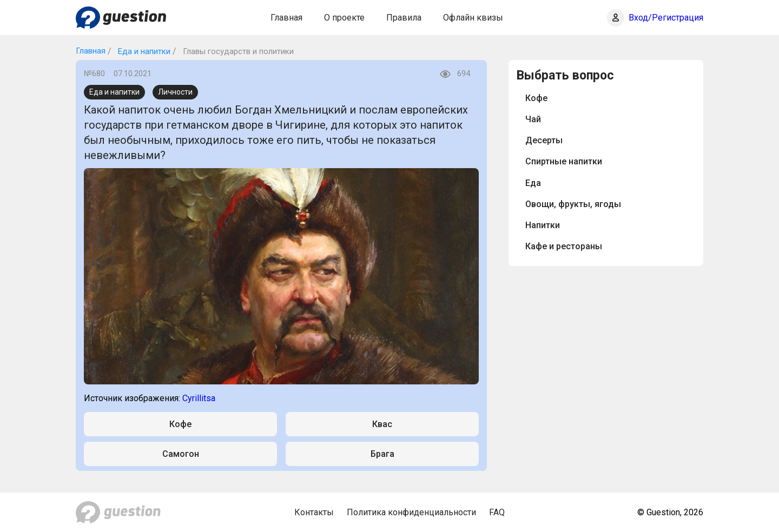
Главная (286, 18)
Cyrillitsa (199, 398)
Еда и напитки (143, 51)
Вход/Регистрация (666, 18)
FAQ (497, 512)
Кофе (180, 424)
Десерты (544, 140)
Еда (533, 183)
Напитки (543, 225)
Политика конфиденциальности (411, 512)
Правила (404, 18)
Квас (382, 424)
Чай (533, 119)
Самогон (181, 454)
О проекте (344, 18)
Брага (382, 454)
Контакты (314, 512)
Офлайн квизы (473, 18)
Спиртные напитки (564, 161)
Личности (175, 92)
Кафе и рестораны (564, 246)
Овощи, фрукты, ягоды (573, 204)
